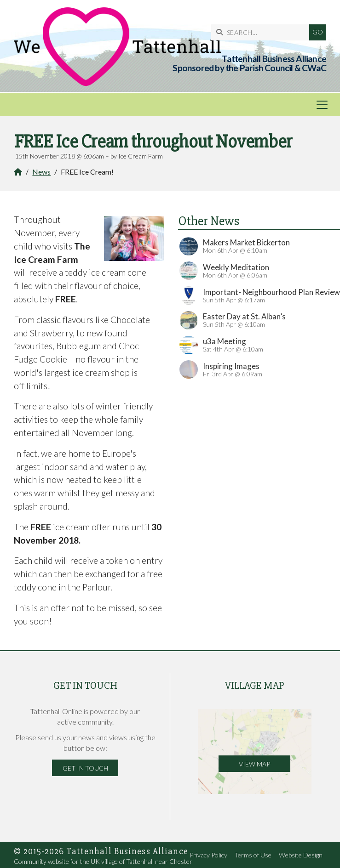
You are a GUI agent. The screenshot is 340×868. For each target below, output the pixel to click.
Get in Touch (85, 768)
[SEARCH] (262, 32)
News (41, 172)
